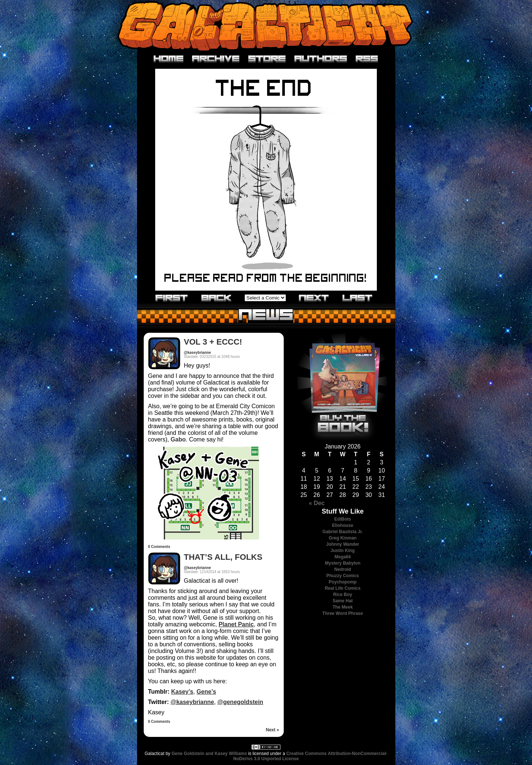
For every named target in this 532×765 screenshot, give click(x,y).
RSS (367, 59)
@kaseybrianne (198, 353)
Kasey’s (182, 692)
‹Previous (216, 298)
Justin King (343, 551)
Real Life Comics (343, 588)
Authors (321, 59)
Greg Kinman (343, 538)
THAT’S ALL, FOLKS (223, 557)
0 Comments (159, 547)
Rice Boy (343, 595)
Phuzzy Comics (342, 576)
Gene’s (206, 692)
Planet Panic (236, 624)
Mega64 (342, 557)
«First (172, 298)
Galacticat (266, 26)
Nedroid (343, 569)
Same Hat (343, 601)
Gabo (178, 439)
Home (169, 59)
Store (267, 59)
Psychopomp (343, 582)
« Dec (317, 503)
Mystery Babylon (342, 563)
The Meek (343, 607)
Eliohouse (343, 525)
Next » (272, 730)
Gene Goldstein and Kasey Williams (209, 754)
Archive (216, 59)
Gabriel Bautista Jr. (343, 532)
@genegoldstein (240, 702)
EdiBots (343, 519)
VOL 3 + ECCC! (213, 342)
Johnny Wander (343, 544)
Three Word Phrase (343, 613)
